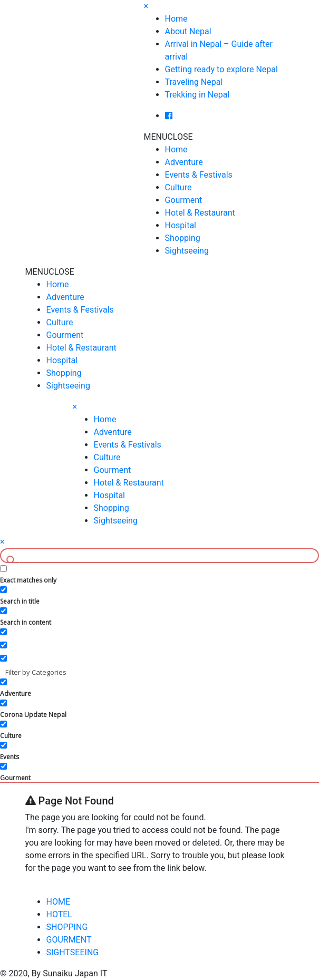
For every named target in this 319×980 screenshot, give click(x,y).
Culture (178, 187)
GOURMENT (69, 940)
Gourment (184, 200)
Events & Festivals (199, 175)
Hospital (181, 225)
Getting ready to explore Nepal (221, 69)
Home (176, 19)
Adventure (184, 162)
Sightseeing (187, 251)
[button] (168, 137)
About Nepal (188, 31)
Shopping (183, 238)
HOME (58, 902)
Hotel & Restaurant (200, 213)
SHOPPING (67, 927)
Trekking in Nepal (197, 95)
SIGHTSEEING (73, 952)
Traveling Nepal (194, 82)
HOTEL (59, 914)
